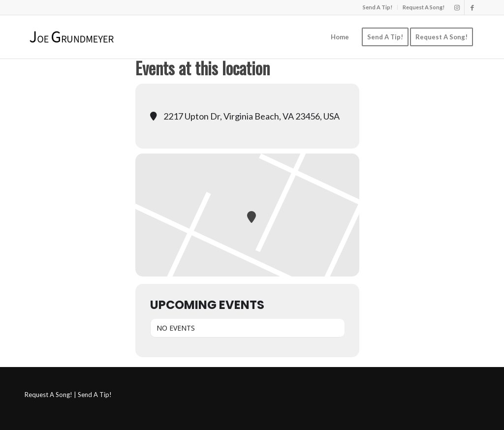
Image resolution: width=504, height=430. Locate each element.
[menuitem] (378, 7)
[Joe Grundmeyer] (72, 37)
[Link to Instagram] (457, 7)
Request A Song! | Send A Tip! (68, 395)
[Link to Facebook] (472, 7)
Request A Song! (424, 7)
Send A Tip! (378, 7)
